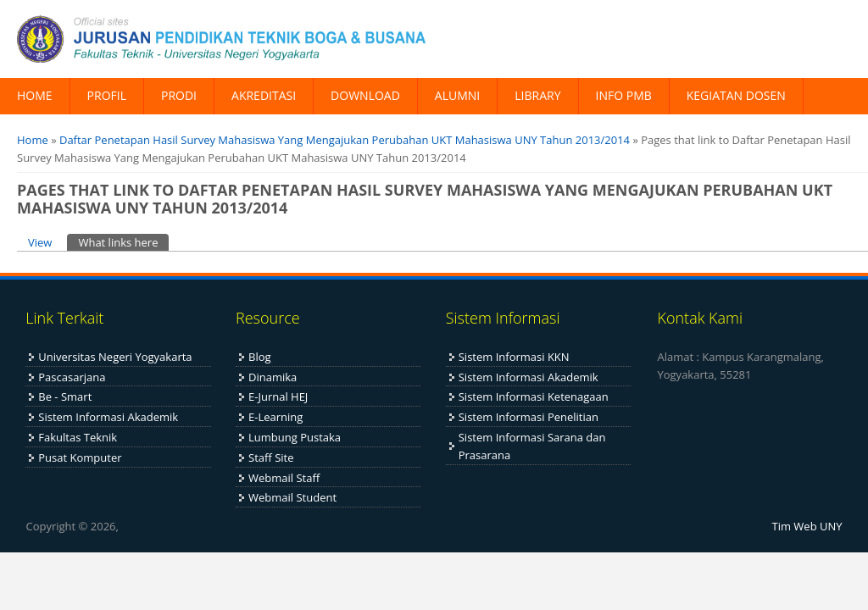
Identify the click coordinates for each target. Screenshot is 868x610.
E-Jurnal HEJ (278, 396)
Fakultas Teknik (78, 437)
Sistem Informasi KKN (514, 357)
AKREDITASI (264, 95)
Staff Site (271, 457)
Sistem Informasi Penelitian (529, 417)
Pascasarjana (72, 377)
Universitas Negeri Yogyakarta (115, 357)
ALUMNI (457, 95)
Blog (260, 357)
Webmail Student (292, 497)
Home (33, 140)
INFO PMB (624, 95)
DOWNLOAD (365, 95)
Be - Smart (65, 396)
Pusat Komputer (80, 457)
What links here (123, 242)
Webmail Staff (284, 478)
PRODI (179, 95)
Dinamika (273, 377)
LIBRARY (537, 95)
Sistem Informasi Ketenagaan (534, 396)
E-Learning (275, 417)
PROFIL (107, 95)
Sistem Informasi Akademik (108, 417)
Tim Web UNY (807, 526)
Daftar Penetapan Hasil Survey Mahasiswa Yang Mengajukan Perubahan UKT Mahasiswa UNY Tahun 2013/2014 (345, 140)
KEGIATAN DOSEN (736, 95)
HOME (35, 95)
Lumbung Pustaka (295, 437)
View (40, 242)
